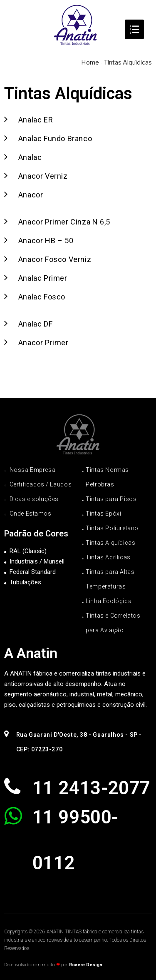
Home (90, 62)
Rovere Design (86, 965)
